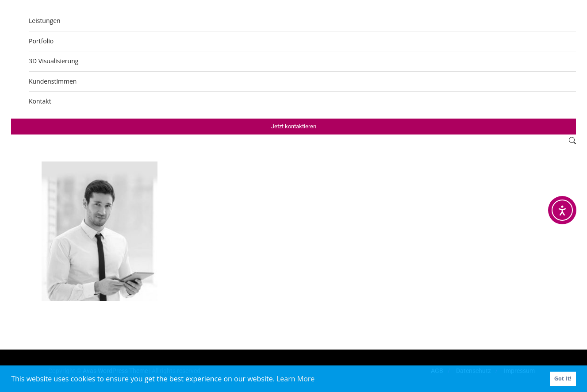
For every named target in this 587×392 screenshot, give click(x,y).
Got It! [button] (563, 379)
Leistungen (45, 21)
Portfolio (41, 41)
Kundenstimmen (53, 81)
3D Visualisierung (54, 61)
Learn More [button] (295, 379)
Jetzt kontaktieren (294, 126)
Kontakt (40, 101)
